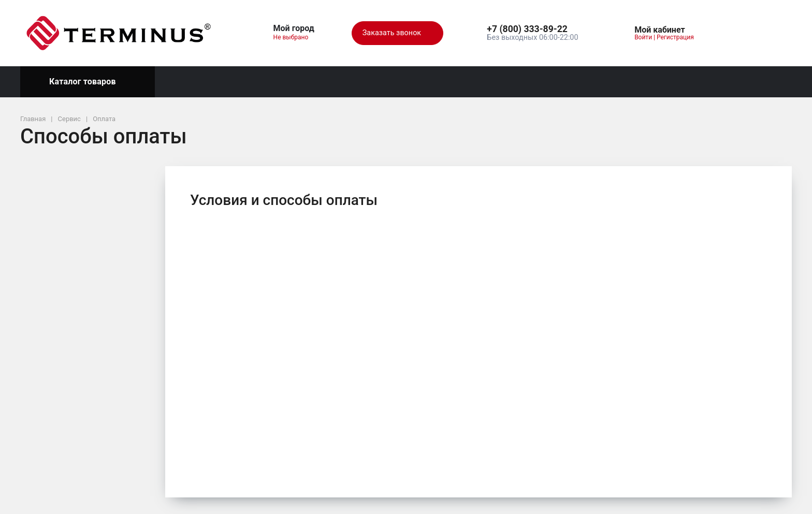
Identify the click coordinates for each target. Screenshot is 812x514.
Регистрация (675, 37)
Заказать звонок (397, 33)
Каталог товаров (88, 82)
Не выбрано (295, 37)
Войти (643, 37)
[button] (532, 30)
